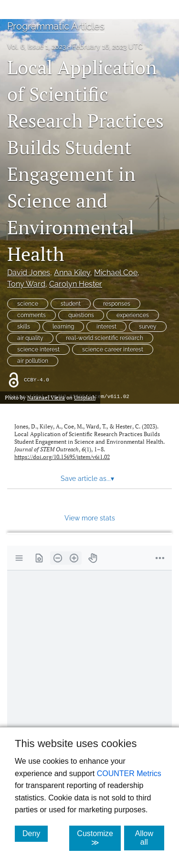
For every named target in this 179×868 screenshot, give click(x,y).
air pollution (33, 361)
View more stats (90, 518)
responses (117, 304)
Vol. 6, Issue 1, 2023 (37, 47)
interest (106, 327)
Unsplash (85, 397)
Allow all (150, 838)
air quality (30, 338)
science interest (38, 349)
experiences (133, 315)
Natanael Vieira (46, 397)
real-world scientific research (105, 338)
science (28, 304)
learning (63, 327)
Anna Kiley (72, 273)
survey (148, 327)
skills (24, 327)
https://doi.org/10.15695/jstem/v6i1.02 (62, 457)
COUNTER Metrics (129, 773)
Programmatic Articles (56, 26)
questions (81, 315)
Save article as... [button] (87, 479)
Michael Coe (116, 273)
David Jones (29, 273)
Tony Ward (26, 284)
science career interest (113, 349)
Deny (35, 833)
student (71, 304)
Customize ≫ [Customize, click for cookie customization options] (99, 838)
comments (32, 315)
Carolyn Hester (76, 284)
